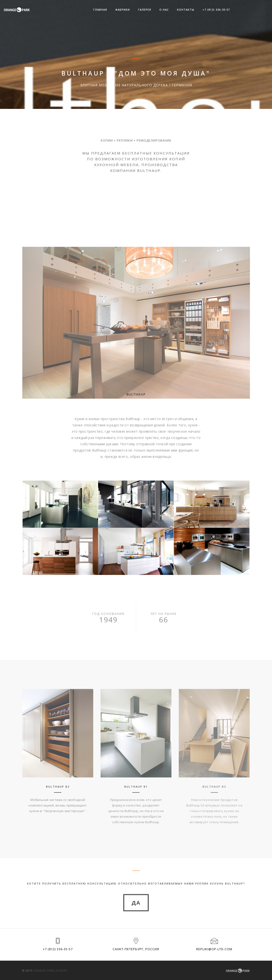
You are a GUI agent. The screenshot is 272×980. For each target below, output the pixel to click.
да (136, 916)
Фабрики (123, 10)
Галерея (145, 10)
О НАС (164, 10)
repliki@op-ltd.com (214, 949)
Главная (100, 10)
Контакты (186, 10)
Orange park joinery (51, 970)
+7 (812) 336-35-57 (216, 10)
